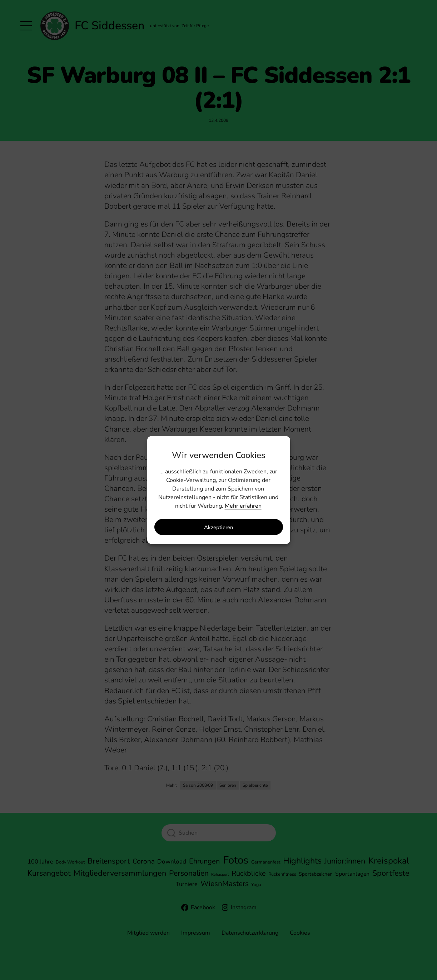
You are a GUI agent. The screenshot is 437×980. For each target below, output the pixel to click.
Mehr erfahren (243, 506)
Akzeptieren (219, 527)
